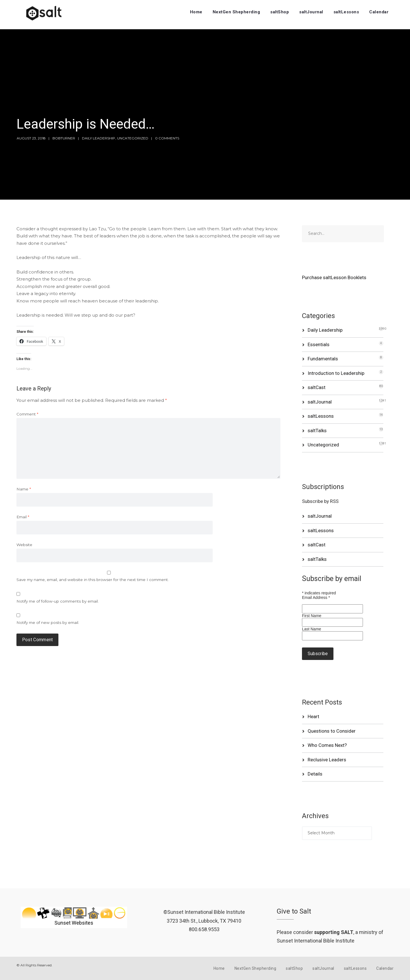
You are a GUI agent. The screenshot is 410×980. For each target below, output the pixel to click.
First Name (312, 616)
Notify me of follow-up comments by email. (58, 601)
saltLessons (346, 12)
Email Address (316, 597)
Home (196, 12)
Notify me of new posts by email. (48, 622)
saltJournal (311, 12)
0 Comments (167, 138)
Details (315, 774)
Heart (313, 716)
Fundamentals (323, 359)
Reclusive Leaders (327, 760)
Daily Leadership (99, 138)
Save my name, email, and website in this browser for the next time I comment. (93, 580)
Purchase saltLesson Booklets (334, 277)
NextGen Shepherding (236, 12)
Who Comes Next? (327, 745)
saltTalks (317, 431)
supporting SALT (334, 932)
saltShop (280, 12)
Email (23, 517)
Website (24, 545)
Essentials (319, 344)
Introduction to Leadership (336, 373)
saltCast (317, 387)
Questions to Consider (332, 731)
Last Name (312, 629)
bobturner (64, 138)
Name (24, 489)
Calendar (379, 12)
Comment (27, 414)
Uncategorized (133, 138)
